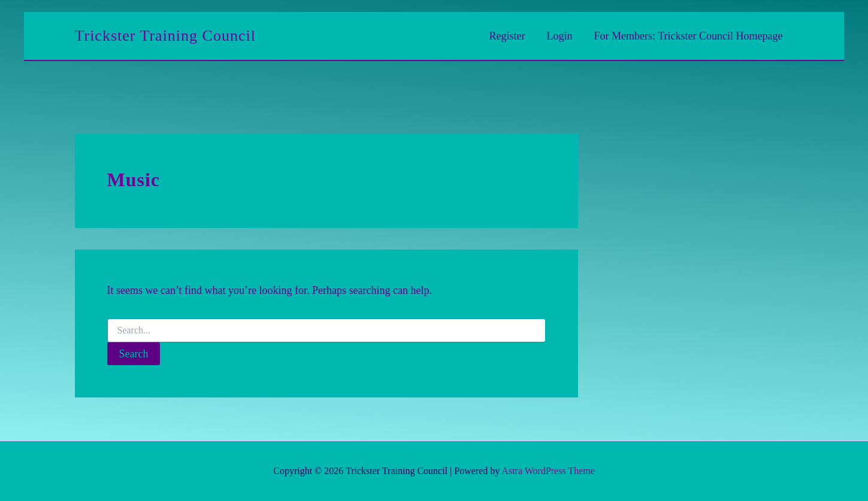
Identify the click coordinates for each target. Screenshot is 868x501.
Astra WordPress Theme (548, 471)
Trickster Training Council (165, 36)
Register (507, 36)
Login (560, 36)
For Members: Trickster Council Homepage (689, 36)
